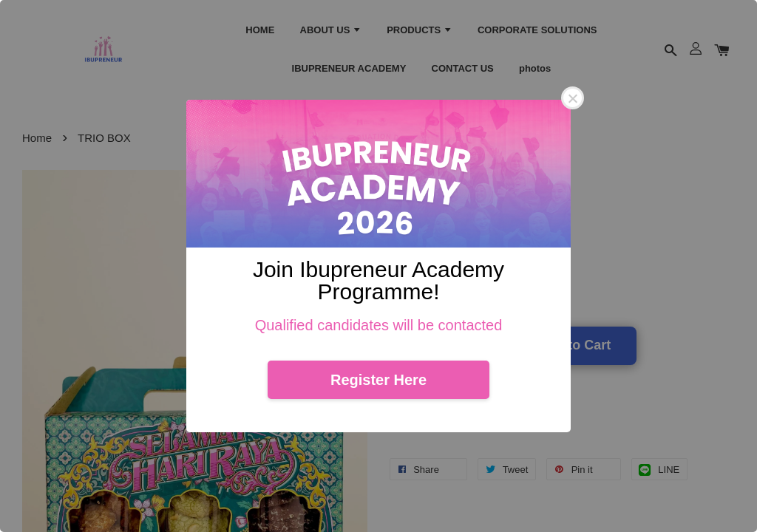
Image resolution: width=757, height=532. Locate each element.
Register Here (378, 380)
